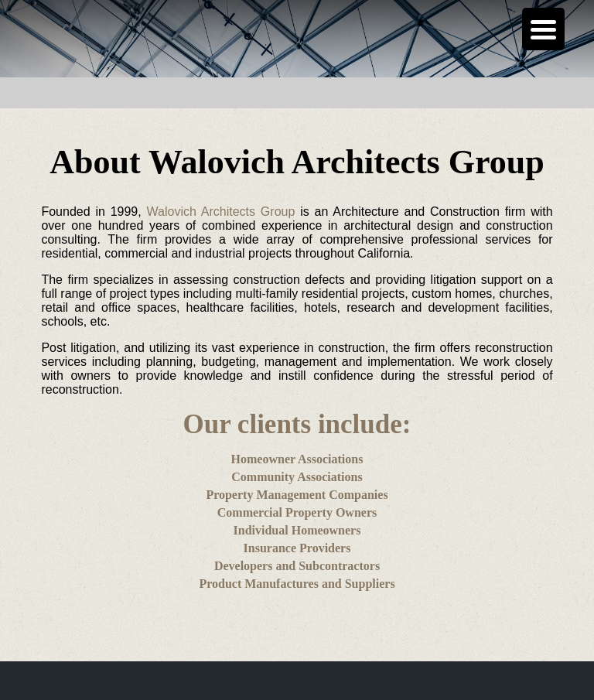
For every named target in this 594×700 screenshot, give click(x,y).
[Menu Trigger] (543, 29)
